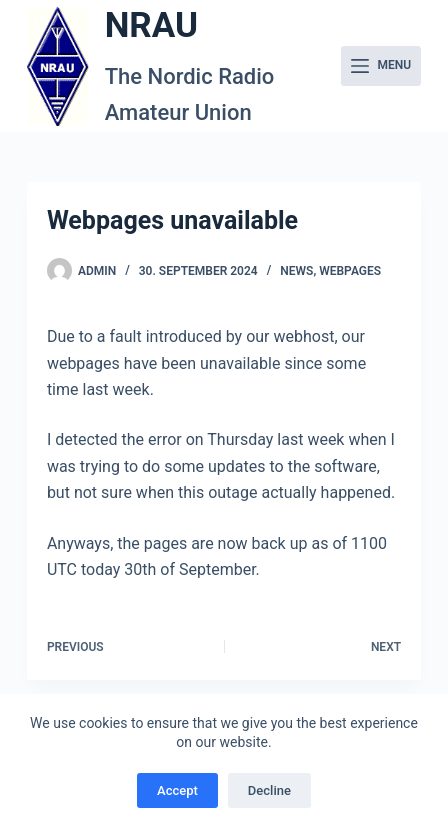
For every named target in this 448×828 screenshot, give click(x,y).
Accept (177, 790)
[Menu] (381, 66)
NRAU (151, 25)
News (296, 271)
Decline (269, 790)
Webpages (350, 271)
